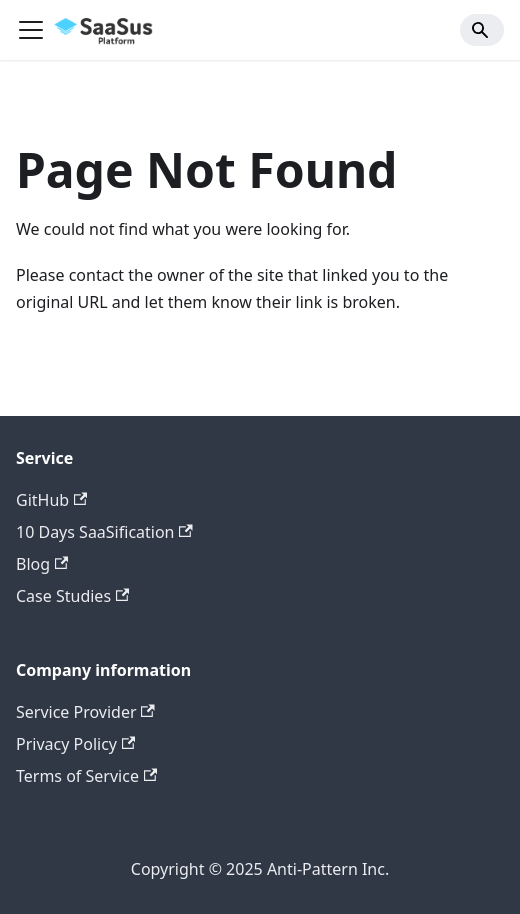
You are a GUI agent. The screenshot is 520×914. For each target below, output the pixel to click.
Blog (42, 564)
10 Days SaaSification (104, 532)
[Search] (482, 30)
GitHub (51, 500)
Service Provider (85, 712)
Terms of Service (86, 776)
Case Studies (72, 596)
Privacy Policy (75, 744)
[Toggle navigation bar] (31, 30)
